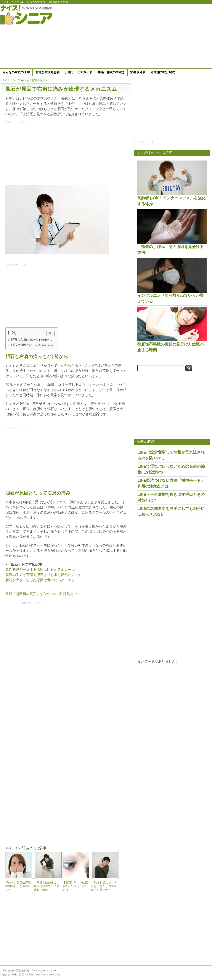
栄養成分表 (138, 72)
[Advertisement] (161, 36)
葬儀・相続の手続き (111, 72)
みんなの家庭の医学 (16, 72)
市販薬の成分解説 (163, 72)
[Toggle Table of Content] (48, 333)
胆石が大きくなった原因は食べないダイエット (42, 580)
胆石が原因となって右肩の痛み (32, 345)
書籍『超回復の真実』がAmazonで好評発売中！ (43, 594)
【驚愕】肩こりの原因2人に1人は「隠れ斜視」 (75, 886)
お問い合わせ (8, 971)
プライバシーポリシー (43, 971)
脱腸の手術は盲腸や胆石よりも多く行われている (43, 575)
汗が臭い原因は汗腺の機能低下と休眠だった (18, 886)
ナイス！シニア (10, 2)
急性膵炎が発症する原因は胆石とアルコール (40, 570)
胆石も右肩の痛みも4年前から (32, 340)
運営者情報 (23, 971)
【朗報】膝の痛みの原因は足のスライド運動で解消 (47, 886)
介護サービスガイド (79, 72)
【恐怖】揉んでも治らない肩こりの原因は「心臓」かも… (104, 886)
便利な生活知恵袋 (47, 72)
